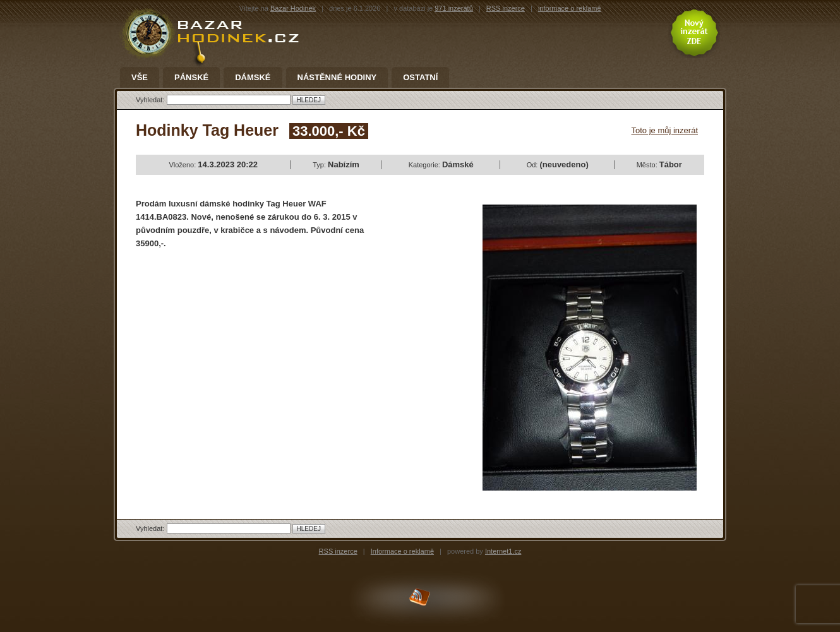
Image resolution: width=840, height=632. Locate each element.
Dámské (253, 78)
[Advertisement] (242, 351)
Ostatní (420, 78)
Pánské (191, 78)
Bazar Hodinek (293, 8)
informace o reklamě (570, 8)
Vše (140, 78)
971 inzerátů (454, 8)
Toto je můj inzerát (665, 130)
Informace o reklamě (402, 551)
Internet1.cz (503, 551)
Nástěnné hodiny (337, 78)
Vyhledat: (151, 100)
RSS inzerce (506, 8)
